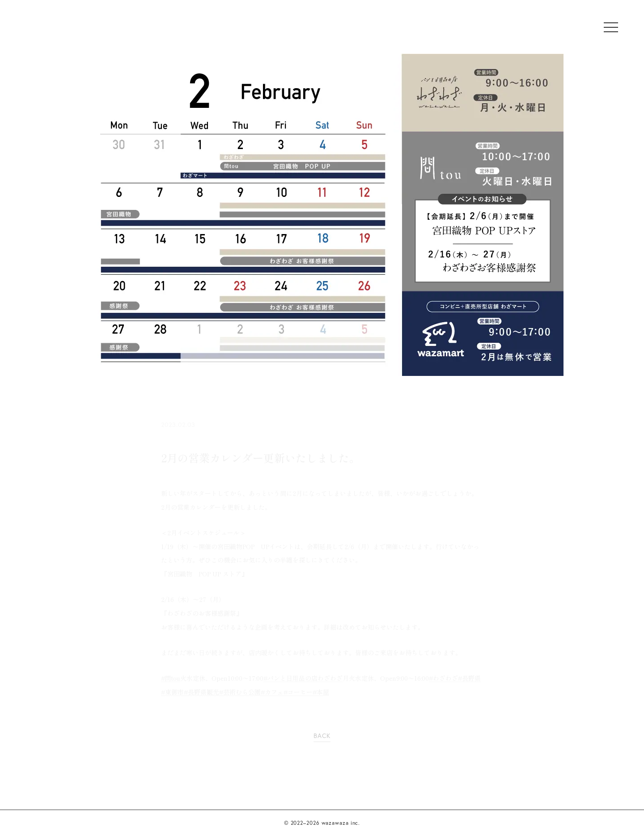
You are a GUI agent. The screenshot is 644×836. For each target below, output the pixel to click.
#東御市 (172, 692)
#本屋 (321, 692)
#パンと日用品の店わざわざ (303, 678)
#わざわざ (443, 678)
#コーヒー (298, 692)
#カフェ (272, 692)
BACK (322, 736)
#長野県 (469, 678)
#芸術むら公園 (240, 692)
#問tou (171, 678)
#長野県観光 (201, 692)
